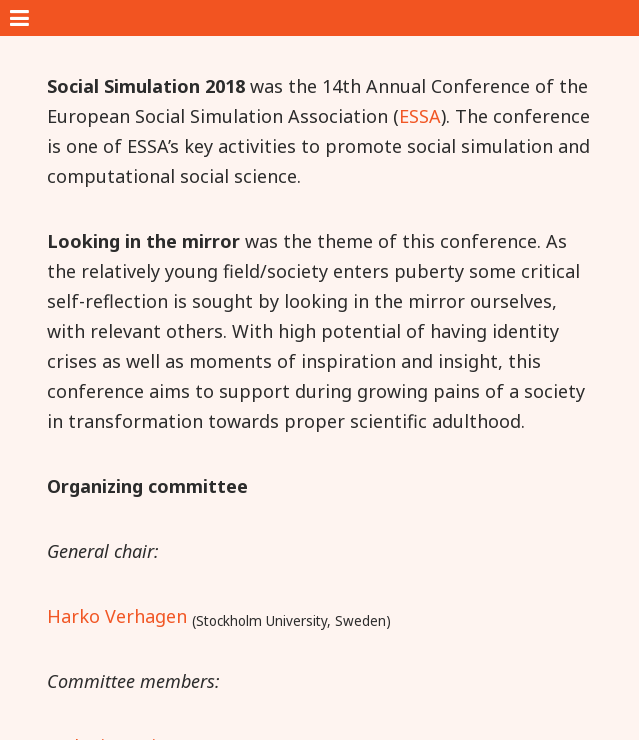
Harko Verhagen (117, 616)
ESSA (420, 116)
